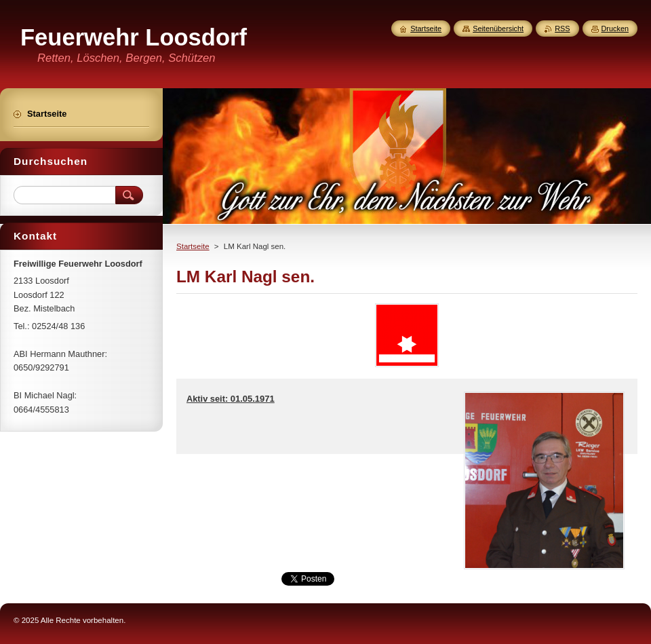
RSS (562, 29)
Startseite (193, 246)
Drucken (615, 29)
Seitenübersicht (498, 29)
